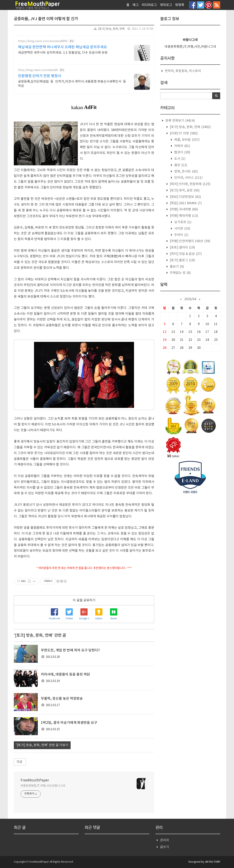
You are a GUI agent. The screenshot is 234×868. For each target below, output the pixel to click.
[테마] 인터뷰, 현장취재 (190, 184)
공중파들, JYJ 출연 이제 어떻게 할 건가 (46, 19)
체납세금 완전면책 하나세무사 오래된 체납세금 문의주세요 (62, 47)
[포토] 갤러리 (182, 248)
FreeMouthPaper (35, 780)
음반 (180, 165)
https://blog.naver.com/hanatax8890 (43, 41)
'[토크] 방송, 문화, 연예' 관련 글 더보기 (42, 745)
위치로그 (166, 5)
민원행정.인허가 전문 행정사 (40, 76)
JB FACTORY (212, 862)
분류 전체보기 (180, 121)
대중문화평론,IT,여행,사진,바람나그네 (43, 786)
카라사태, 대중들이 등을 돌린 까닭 (65, 675)
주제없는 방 (180, 273)
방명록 (180, 5)
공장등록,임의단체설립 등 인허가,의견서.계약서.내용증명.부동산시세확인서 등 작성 (72, 84)
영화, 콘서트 (186, 172)
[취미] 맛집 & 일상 (185, 254)
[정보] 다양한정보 (185, 197)
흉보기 (176, 267)
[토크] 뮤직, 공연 (184, 190)
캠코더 (182, 152)
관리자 (164, 840)
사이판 (182, 229)
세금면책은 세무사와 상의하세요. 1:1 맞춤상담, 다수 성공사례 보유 (63, 53)
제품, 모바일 (186, 140)
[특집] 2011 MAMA (185, 203)
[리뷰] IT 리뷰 (183, 133)
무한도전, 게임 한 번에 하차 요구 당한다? (70, 650)
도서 (179, 159)
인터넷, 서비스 (188, 178)
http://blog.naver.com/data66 (38, 70)
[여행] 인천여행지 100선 (190, 241)
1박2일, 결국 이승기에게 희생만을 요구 (69, 723)
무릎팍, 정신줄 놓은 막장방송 (62, 699)
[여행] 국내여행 (183, 209)
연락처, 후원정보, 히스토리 (183, 71)
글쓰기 (164, 847)
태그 (136, 5)
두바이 (181, 235)
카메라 (182, 146)
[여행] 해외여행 (183, 216)
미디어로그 (149, 5)
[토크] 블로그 (182, 260)
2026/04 (190, 299)
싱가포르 (182, 222)
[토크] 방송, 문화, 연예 (111, 29)
